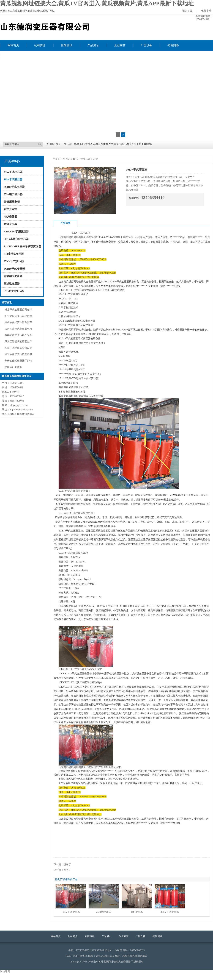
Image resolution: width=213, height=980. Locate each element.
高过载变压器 (12, 284)
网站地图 (5, 971)
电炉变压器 (10, 217)
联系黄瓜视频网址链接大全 (25, 56)
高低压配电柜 (12, 202)
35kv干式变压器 (13, 172)
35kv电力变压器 (13, 194)
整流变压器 (10, 224)
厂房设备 (146, 45)
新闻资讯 (67, 45)
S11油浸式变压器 (14, 291)
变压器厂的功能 (13, 367)
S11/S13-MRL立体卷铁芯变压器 (22, 246)
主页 (55, 159)
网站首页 (13, 45)
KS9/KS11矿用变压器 (16, 232)
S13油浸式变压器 (14, 254)
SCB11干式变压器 (14, 187)
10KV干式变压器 (71, 912)
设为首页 (187, 11)
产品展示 (93, 45)
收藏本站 (206, 11)
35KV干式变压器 (14, 261)
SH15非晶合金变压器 (16, 239)
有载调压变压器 (13, 276)
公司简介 (40, 45)
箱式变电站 (10, 209)
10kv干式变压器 (13, 179)
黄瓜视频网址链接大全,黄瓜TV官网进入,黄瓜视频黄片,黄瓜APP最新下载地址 (97, 3)
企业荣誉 (120, 45)
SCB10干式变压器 (14, 269)
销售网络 (173, 45)
